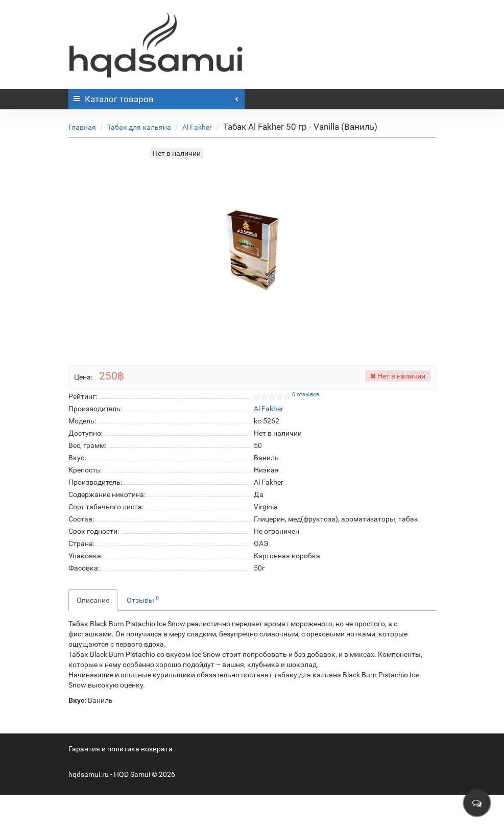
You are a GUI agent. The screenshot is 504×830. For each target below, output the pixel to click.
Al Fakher (197, 127)
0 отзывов (306, 395)
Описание (93, 600)
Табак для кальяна (139, 127)
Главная (82, 127)
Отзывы (143, 600)
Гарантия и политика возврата (121, 749)
